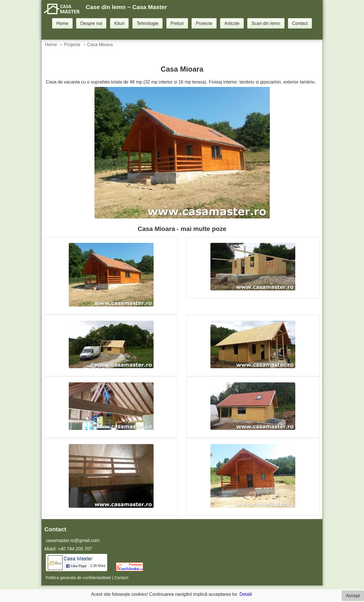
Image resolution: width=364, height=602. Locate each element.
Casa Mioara (100, 45)
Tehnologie (147, 23)
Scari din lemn (266, 23)
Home (62, 23)
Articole (232, 23)
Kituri (119, 23)
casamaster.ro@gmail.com (73, 540)
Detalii (246, 594)
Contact (300, 23)
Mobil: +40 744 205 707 (68, 549)
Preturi (177, 23)
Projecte (72, 45)
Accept (353, 596)
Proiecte (204, 23)
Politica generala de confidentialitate (78, 578)
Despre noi (91, 23)
